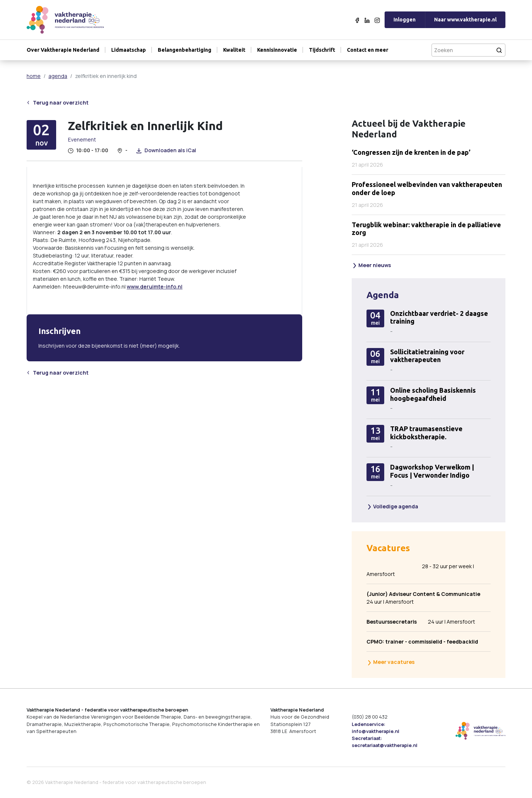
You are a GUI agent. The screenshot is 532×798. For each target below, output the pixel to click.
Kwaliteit (234, 50)
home (34, 76)
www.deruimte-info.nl (155, 287)
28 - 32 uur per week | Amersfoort (420, 570)
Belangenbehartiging (185, 50)
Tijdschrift (322, 50)
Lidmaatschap (129, 50)
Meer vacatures (391, 662)
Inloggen (405, 20)
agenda (58, 76)
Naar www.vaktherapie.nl (465, 20)
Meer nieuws (371, 265)
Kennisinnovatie (277, 50)
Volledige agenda (393, 506)
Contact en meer (368, 50)
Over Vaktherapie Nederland (63, 50)
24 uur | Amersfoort (423, 598)
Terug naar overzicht (58, 103)
